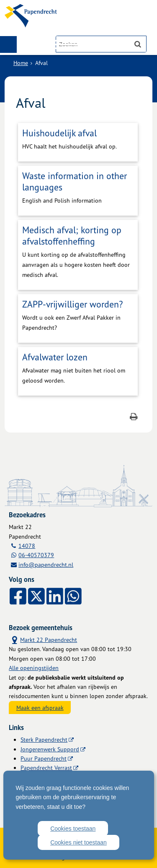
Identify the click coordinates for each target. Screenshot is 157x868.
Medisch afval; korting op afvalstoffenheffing (72, 235)
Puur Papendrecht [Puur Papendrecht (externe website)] (44, 758)
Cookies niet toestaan (78, 842)
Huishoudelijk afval (59, 133)
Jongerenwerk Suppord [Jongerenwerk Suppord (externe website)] (50, 749)
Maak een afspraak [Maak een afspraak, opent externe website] (40, 708)
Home (21, 63)
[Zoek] (138, 44)
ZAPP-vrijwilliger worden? (72, 304)
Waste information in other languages (75, 181)
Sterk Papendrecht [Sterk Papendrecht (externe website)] (44, 739)
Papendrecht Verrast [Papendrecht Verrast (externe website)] (46, 768)
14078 (27, 546)
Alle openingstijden (34, 668)
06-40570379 (36, 555)
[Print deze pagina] (134, 418)
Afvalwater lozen (55, 357)
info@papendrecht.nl (46, 564)
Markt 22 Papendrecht (43, 639)
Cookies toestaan (73, 829)
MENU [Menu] (8, 44)
